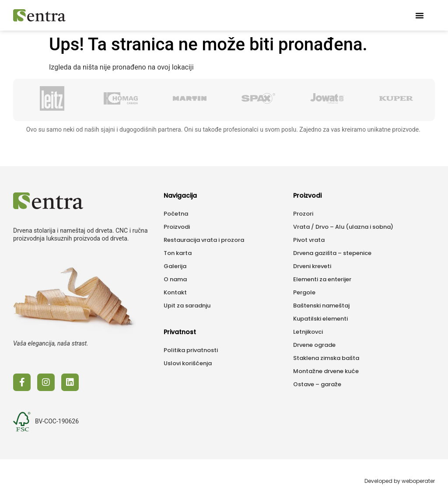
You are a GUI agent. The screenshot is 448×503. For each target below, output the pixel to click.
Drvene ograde (314, 345)
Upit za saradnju (187, 306)
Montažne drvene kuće (326, 371)
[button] (420, 15)
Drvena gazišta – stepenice (332, 253)
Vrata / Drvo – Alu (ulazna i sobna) (343, 227)
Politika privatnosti (191, 350)
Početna (176, 214)
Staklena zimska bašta (326, 358)
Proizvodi (177, 227)
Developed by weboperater (400, 481)
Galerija (175, 266)
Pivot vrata (309, 240)
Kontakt (175, 292)
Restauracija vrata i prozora (204, 240)
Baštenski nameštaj (321, 306)
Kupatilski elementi (320, 319)
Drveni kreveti (312, 266)
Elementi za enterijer (322, 279)
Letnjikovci (308, 332)
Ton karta (178, 253)
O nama (175, 279)
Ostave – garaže (317, 384)
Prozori (303, 214)
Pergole (304, 292)
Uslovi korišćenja (188, 363)
